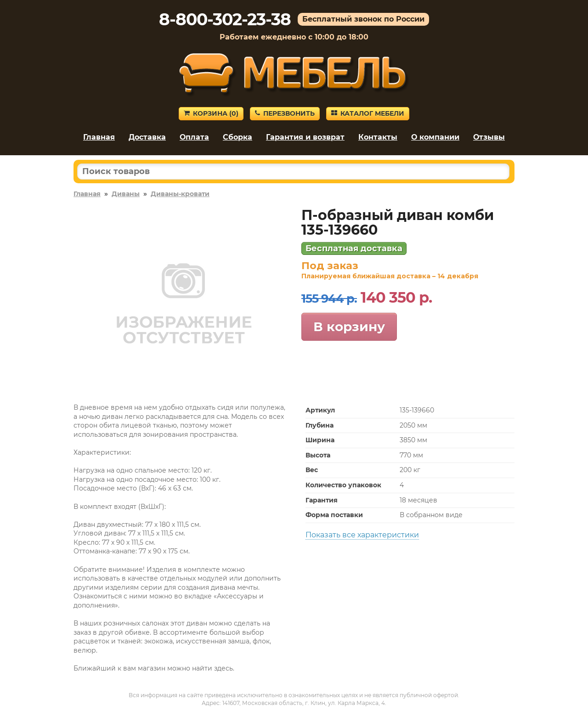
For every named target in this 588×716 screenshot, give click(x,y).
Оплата (194, 137)
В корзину (349, 327)
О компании (435, 137)
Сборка (237, 137)
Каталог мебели (368, 113)
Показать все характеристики (362, 535)
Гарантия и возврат (305, 137)
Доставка (147, 137)
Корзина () (211, 113)
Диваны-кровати (180, 194)
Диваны (126, 194)
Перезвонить (285, 113)
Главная (99, 137)
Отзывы (489, 137)
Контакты (378, 137)
